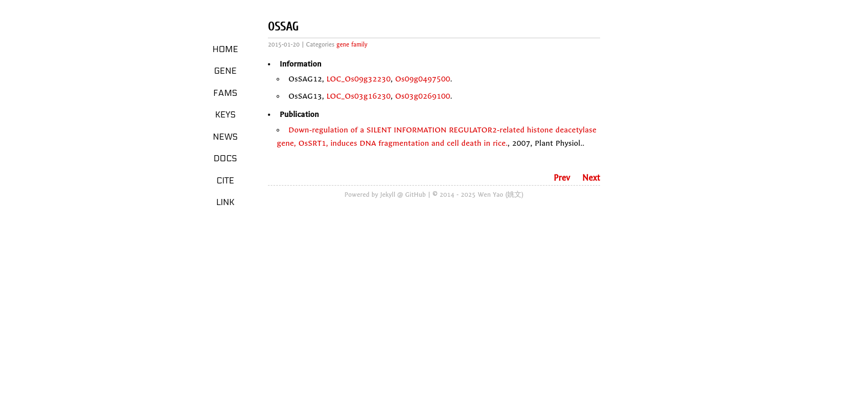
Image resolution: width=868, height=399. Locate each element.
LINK (225, 202)
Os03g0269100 (423, 96)
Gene (226, 71)
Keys (225, 115)
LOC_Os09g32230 (359, 79)
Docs (226, 158)
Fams (225, 93)
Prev (562, 178)
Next (591, 178)
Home (226, 49)
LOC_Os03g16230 (359, 96)
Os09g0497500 (423, 79)
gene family (352, 45)
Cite (225, 181)
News (226, 137)
